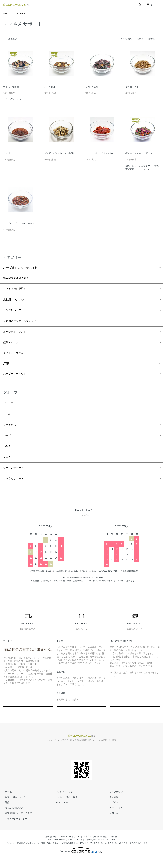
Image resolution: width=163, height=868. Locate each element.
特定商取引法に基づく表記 (17, 824)
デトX (7, 420)
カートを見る (114, 818)
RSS (58, 813)
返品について (10, 813)
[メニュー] (158, 5)
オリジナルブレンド (16, 335)
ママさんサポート (21, 14)
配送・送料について (13, 808)
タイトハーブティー (16, 358)
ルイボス (8, 153)
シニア (7, 466)
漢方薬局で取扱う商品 (18, 278)
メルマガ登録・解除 (65, 808)
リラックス (10, 432)
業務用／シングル (15, 301)
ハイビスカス (91, 87)
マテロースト (132, 87)
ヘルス (7, 455)
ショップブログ (63, 802)
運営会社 (115, 847)
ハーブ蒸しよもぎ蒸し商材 (20, 268)
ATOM (65, 813)
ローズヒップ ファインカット (19, 223)
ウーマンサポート (15, 477)
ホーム (6, 14)
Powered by (81, 860)
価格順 (140, 39)
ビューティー (12, 409)
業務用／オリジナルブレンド (22, 324)
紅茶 (6, 368)
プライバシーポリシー (14, 829)
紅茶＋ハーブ (12, 347)
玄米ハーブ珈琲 (11, 87)
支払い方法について (13, 818)
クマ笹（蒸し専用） (16, 290)
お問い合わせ (114, 824)
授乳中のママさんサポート (139, 153)
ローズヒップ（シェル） (99, 153)
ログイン (112, 813)
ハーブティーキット (16, 379)
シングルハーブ (13, 312)
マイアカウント (115, 802)
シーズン (9, 443)
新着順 (152, 39)
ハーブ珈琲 (50, 87)
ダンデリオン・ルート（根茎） (60, 153)
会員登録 (112, 808)
